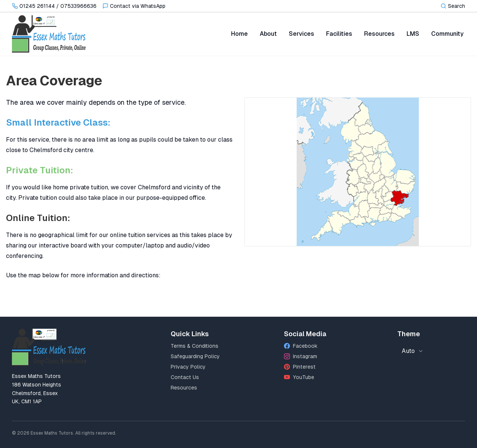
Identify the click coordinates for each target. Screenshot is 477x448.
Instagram (301, 356)
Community (447, 34)
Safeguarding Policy (195, 356)
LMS (413, 34)
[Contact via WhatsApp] (134, 6)
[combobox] (413, 351)
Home (239, 34)
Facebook (301, 346)
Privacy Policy (188, 367)
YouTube (299, 377)
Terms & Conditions (195, 346)
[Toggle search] (453, 6)
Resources (379, 34)
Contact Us (185, 377)
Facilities (339, 34)
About (268, 34)
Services (301, 34)
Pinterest (300, 367)
